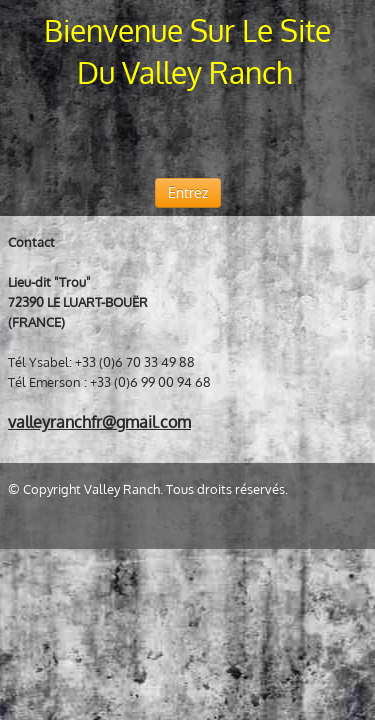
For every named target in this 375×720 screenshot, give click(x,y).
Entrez (188, 192)
